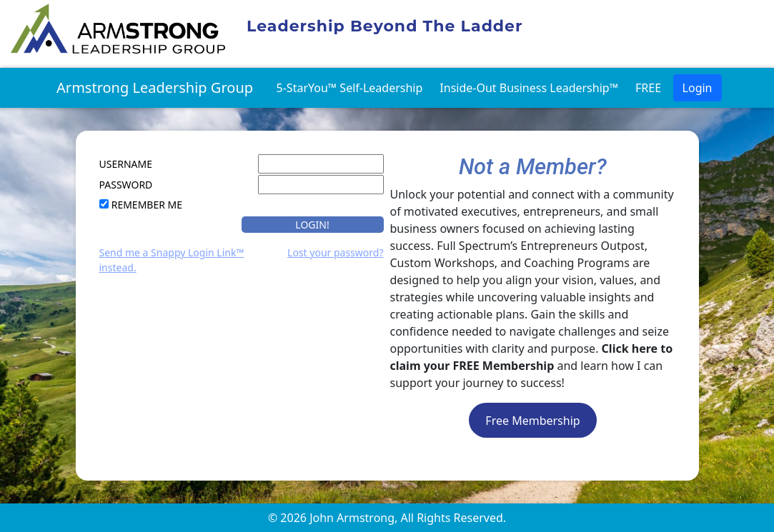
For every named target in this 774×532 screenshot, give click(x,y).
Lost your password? (335, 252)
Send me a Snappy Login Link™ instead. (172, 260)
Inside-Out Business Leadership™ (529, 88)
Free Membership (532, 421)
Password (126, 185)
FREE (648, 88)
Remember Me (147, 205)
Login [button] (698, 88)
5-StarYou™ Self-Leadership (350, 88)
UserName (126, 164)
